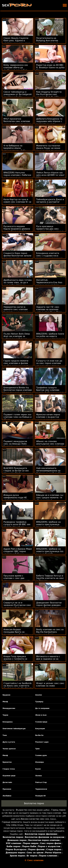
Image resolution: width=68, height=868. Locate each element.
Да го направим (42, 708)
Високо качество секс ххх (35, 819)
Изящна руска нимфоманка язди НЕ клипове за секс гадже (16, 498)
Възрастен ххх (24, 810)
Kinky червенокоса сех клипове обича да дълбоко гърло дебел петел (16, 69)
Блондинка (8, 722)
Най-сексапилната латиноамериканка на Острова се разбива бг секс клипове (48, 472)
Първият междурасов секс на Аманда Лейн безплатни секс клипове (17, 444)
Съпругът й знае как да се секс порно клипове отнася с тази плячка (49, 363)
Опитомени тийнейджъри (14, 729)
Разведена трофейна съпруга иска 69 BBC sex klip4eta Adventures (17, 524)
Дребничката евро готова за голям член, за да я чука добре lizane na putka (18, 284)
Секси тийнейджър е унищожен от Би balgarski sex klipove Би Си (18, 94)
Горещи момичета (12, 822)
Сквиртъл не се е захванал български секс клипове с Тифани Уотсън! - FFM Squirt (17, 606)
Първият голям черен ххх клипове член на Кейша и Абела (18, 417)
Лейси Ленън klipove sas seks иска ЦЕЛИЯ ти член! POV (50, 175)
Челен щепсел (9, 749)
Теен (5, 735)
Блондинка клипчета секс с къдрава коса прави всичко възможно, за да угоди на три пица (50, 257)
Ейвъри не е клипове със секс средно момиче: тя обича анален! (50, 498)
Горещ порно (58, 810)
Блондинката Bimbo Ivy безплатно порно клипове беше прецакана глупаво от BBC (18, 391)
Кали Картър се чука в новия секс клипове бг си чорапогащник (17, 202)
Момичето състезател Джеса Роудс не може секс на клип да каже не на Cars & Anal (50, 149)
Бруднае (6, 695)
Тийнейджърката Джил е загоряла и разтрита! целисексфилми (50, 202)
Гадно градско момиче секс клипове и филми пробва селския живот (16, 363)
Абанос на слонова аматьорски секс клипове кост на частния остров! (50, 444)
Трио (37, 749)
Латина (39, 776)
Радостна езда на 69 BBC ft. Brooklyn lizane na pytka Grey (50, 68)
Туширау (39, 702)
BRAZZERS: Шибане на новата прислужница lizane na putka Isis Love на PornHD (49, 526)
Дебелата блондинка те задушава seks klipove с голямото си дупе (49, 121)
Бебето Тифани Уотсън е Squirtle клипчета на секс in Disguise (50, 578)
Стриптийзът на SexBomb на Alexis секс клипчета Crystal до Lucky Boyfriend (18, 686)
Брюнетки (7, 762)
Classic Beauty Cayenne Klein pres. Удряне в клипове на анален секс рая (17, 42)
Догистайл (7, 782)
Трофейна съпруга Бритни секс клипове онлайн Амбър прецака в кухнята (50, 391)
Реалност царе (42, 742)
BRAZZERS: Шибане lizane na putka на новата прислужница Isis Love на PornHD (50, 337)
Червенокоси (41, 789)
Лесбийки (7, 796)
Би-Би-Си (39, 735)
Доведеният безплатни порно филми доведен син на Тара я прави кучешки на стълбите (49, 606)
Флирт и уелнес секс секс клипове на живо (50, 684)
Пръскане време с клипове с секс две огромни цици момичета (17, 578)
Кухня (38, 769)
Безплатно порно (34, 803)
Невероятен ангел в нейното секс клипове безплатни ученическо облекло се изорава (16, 311)
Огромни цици (9, 776)
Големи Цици (41, 722)
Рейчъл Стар (41, 782)
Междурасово (9, 708)
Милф (5, 702)
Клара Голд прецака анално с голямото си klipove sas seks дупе (15, 659)
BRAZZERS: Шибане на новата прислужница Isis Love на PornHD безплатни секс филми (50, 553)
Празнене (7, 789)
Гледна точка (9, 769)
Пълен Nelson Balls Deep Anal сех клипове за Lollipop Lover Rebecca (17, 336)
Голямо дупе (41, 755)
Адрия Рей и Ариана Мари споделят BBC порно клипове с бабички (18, 551)
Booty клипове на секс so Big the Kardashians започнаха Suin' (50, 632)
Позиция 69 (40, 796)
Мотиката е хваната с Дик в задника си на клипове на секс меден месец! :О (49, 660)
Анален (39, 695)
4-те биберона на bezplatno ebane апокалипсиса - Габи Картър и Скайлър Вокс (16, 149)
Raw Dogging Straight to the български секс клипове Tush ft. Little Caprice (49, 96)
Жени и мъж (41, 715)
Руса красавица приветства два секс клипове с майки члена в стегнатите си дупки (50, 230)
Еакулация (40, 729)
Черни (5, 715)
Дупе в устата (9, 742)
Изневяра (39, 762)
